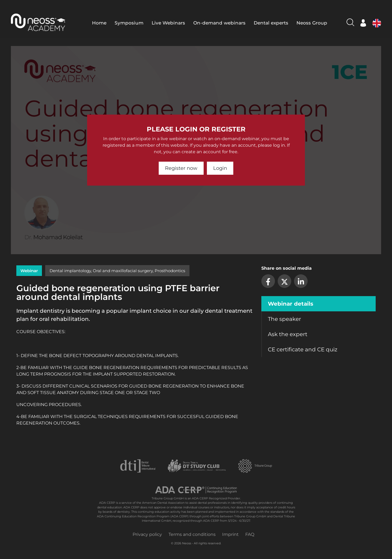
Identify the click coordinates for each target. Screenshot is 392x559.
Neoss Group (312, 23)
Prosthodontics (170, 271)
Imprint (230, 534)
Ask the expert (288, 334)
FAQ (250, 534)
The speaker (284, 319)
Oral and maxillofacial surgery (123, 271)
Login (220, 168)
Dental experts (271, 23)
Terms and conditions (192, 534)
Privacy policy (147, 534)
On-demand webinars (219, 23)
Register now (181, 168)
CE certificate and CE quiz (303, 349)
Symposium (129, 23)
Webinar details (291, 304)
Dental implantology (70, 271)
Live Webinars (168, 23)
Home (99, 23)
